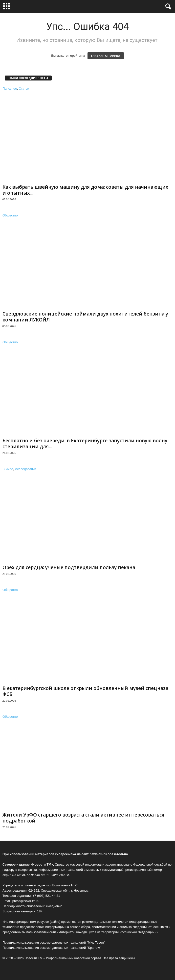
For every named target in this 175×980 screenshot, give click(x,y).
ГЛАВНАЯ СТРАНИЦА (106, 56)
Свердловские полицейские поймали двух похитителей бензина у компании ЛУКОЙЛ (85, 317)
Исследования (26, 469)
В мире (8, 469)
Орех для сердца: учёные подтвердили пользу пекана (69, 567)
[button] (167, 7)
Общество (10, 215)
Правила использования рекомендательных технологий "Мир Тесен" (54, 942)
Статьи (24, 89)
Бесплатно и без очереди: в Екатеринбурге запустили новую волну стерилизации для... (85, 444)
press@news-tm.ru (26, 901)
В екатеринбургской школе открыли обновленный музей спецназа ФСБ (85, 691)
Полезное (10, 89)
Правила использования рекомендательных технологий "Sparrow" (52, 948)
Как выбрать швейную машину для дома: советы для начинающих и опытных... (85, 190)
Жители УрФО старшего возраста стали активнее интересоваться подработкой (83, 818)
